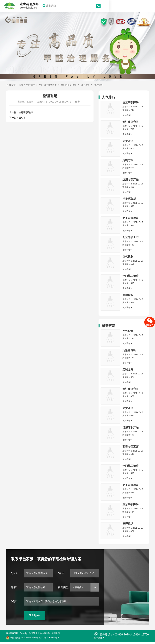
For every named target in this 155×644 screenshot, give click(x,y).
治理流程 (89, 85)
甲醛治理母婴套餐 (50, 85)
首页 (21, 85)
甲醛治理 (31, 85)
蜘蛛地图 (99, 640)
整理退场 (103, 85)
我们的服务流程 (72, 85)
